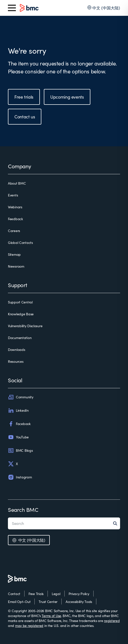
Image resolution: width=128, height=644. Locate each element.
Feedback (15, 219)
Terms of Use (51, 616)
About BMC (17, 183)
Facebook (19, 424)
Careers (14, 231)
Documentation (20, 338)
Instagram (20, 477)
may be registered (29, 626)
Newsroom (16, 266)
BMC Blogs (20, 451)
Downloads (16, 350)
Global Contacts (20, 243)
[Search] (117, 523)
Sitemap (14, 254)
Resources (16, 361)
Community (21, 397)
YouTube (18, 437)
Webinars (15, 207)
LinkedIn (18, 410)
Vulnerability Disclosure (25, 326)
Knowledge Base (21, 314)
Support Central (20, 302)
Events (13, 195)
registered (112, 621)
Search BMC (23, 510)
